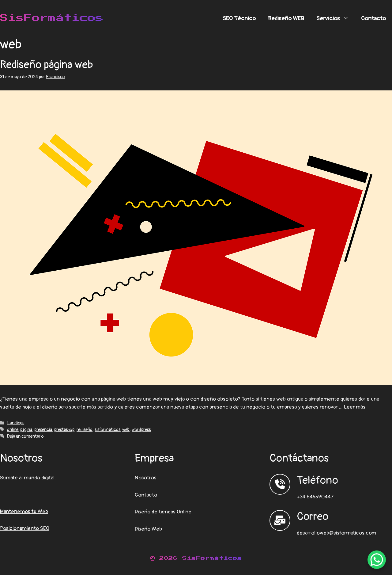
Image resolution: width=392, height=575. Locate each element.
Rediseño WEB (286, 18)
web (126, 430)
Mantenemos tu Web (24, 511)
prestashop (64, 430)
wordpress (141, 430)
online (13, 430)
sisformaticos (107, 430)
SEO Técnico (239, 18)
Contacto (373, 18)
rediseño (85, 430)
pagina (26, 430)
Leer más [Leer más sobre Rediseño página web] (355, 407)
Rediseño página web (47, 65)
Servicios (336, 18)
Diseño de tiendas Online (163, 512)
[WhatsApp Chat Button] (377, 560)
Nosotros (146, 478)
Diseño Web (148, 529)
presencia (43, 430)
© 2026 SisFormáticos (196, 558)
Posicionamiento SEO (25, 528)
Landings (16, 423)
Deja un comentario (25, 436)
